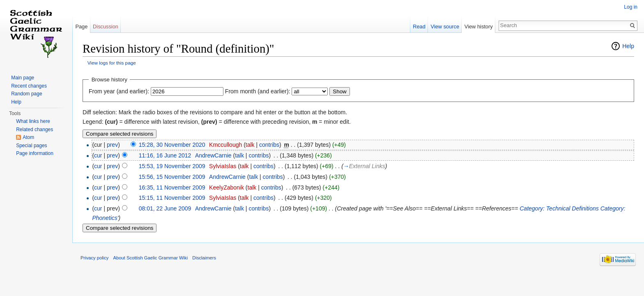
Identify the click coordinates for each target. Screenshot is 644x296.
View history (479, 27)
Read (419, 27)
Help (628, 46)
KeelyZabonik (227, 187)
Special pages (31, 146)
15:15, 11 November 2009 (172, 198)
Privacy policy (94, 258)
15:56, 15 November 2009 (172, 177)
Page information (35, 153)
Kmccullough (225, 145)
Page (81, 27)
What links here (33, 121)
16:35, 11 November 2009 (172, 187)
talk (250, 145)
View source (445, 27)
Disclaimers (204, 258)
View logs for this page (112, 63)
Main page (23, 78)
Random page (26, 94)
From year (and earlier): (119, 91)
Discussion (106, 27)
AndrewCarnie (213, 155)
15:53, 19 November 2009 (172, 166)
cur (98, 155)
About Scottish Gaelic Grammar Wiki (151, 258)
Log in (631, 7)
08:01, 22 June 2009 (165, 208)
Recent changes (29, 86)
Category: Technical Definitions (559, 208)
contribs (269, 145)
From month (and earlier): (258, 91)
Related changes (34, 129)
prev (112, 145)
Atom (28, 137)
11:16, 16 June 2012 (165, 155)
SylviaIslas (223, 166)
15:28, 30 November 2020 (172, 145)
